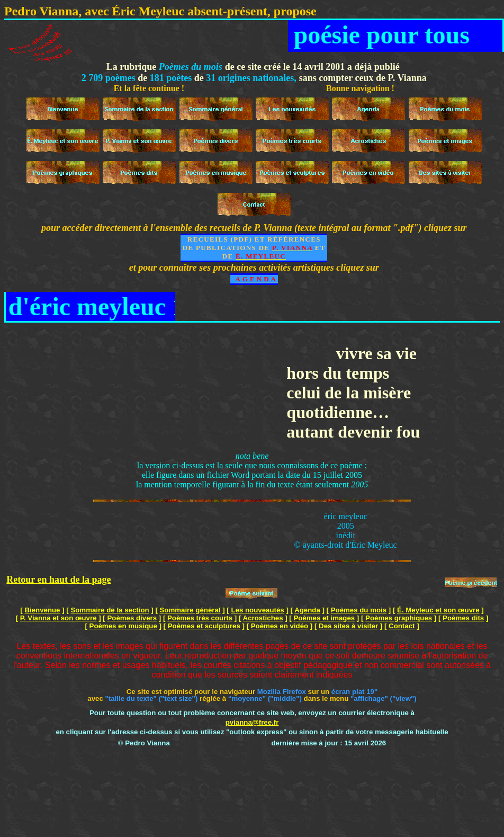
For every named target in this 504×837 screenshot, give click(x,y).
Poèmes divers (132, 618)
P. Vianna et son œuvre (58, 618)
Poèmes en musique (123, 626)
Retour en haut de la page (58, 580)
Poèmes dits (463, 618)
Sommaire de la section (110, 610)
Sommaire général (190, 610)
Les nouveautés (257, 610)
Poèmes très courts (200, 618)
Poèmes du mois (359, 610)
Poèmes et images (324, 618)
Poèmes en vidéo (280, 626)
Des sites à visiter (348, 626)
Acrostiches (263, 618)
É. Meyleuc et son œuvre (438, 610)
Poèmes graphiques (399, 618)
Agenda (307, 610)
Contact (402, 626)
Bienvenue (42, 610)
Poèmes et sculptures (204, 626)
